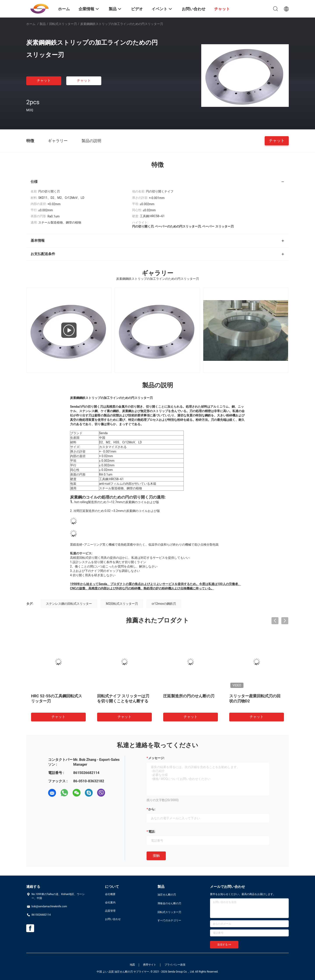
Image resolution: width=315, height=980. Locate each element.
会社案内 (110, 902)
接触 (156, 856)
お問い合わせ (113, 919)
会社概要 (110, 894)
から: (152, 809)
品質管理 (110, 911)
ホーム (31, 24)
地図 (132, 965)
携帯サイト (150, 965)
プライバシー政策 (175, 965)
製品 (43, 24)
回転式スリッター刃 (63, 24)
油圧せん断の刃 (167, 895)
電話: (152, 832)
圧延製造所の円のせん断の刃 (189, 696)
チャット (44, 80)
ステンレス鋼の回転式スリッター (69, 604)
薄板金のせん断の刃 (169, 903)
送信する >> (224, 945)
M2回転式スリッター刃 (122, 604)
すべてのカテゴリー (169, 920)
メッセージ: (156, 758)
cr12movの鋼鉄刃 (164, 604)
